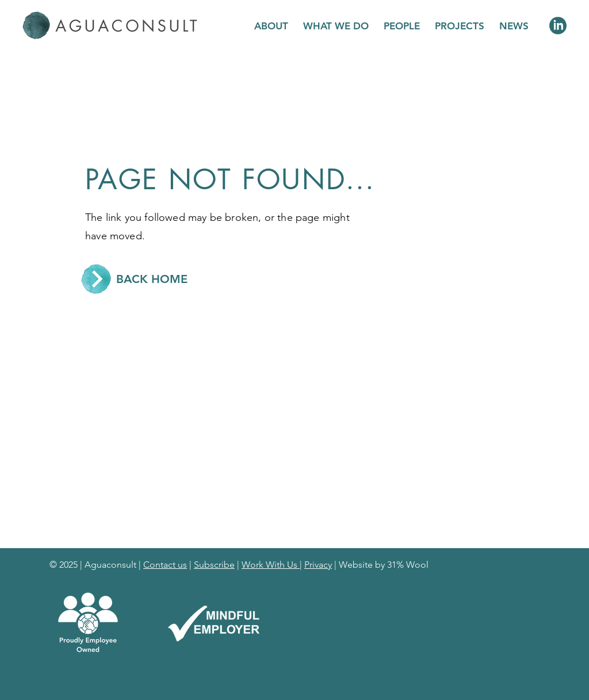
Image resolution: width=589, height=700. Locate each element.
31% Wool (408, 565)
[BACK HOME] (152, 279)
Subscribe (214, 565)
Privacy (318, 565)
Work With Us (271, 565)
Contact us (165, 565)
